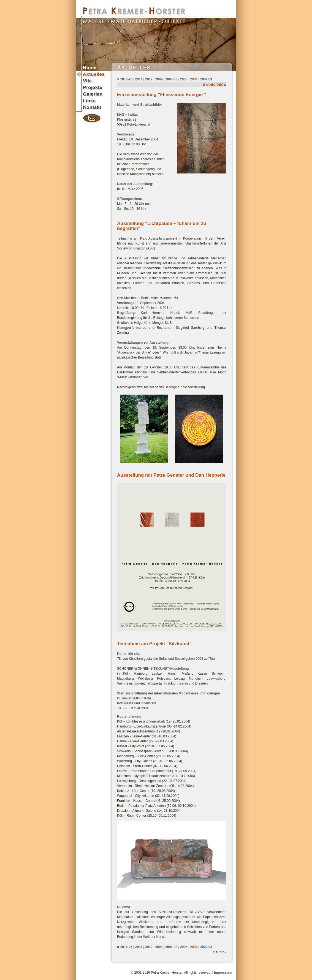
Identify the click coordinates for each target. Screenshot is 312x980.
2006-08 (171, 79)
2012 (149, 79)
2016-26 (126, 79)
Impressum (223, 973)
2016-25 (126, 947)
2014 (139, 79)
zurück (221, 952)
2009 (159, 79)
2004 (194, 79)
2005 (184, 79)
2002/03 (206, 79)
